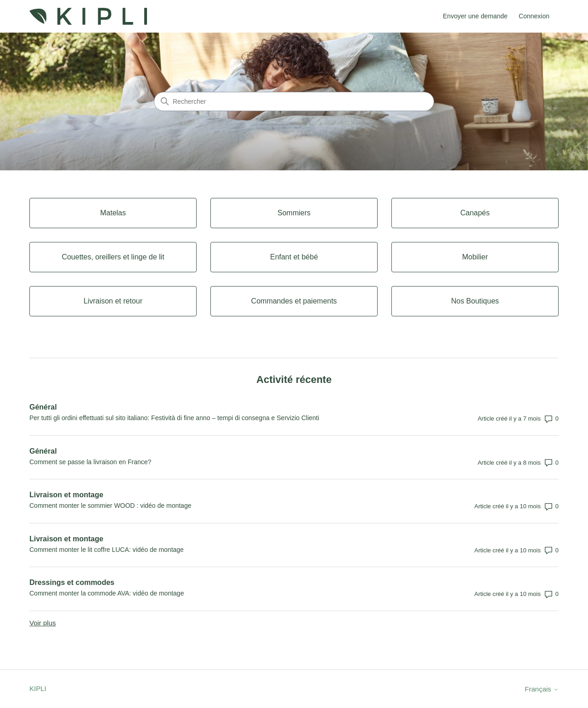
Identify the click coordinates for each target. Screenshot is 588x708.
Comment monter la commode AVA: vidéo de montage (107, 593)
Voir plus (43, 623)
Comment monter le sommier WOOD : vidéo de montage (110, 506)
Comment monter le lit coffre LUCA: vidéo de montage (107, 550)
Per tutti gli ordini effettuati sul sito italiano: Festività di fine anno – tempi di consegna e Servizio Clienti (174, 418)
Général (43, 407)
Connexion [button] (534, 16)
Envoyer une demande (475, 16)
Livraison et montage (66, 495)
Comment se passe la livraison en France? (90, 462)
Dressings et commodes (72, 582)
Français (542, 689)
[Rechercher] (294, 101)
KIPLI (38, 688)
